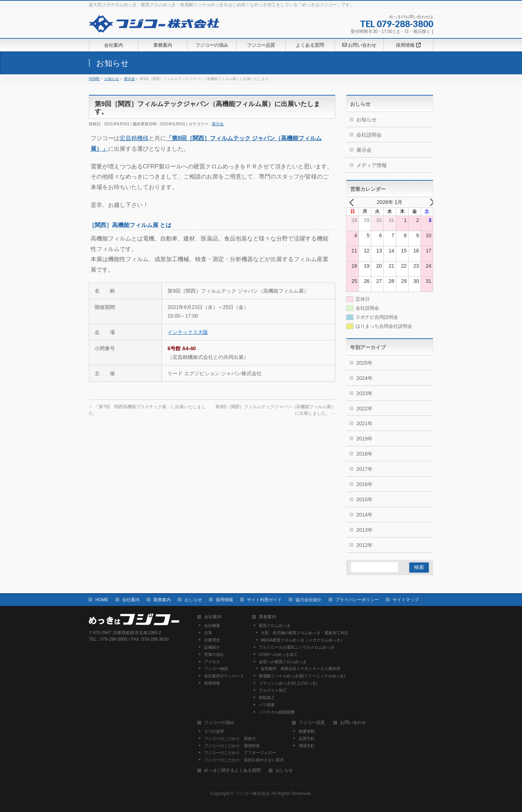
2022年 (364, 409)
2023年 (364, 393)
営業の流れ (214, 654)
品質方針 (307, 738)
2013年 (364, 530)
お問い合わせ (353, 723)
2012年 (364, 545)
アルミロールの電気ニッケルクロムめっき (297, 647)
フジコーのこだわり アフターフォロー (240, 753)
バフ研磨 (267, 705)
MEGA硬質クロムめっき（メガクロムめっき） (302, 640)
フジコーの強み (219, 723)
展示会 (218, 124)
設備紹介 (212, 647)
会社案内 (131, 600)
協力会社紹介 (308, 600)
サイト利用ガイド (264, 600)
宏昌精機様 (134, 138)
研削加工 (267, 698)
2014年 (364, 515)
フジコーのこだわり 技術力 (230, 738)
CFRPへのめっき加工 (278, 654)
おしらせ (193, 600)
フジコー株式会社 (253, 794)
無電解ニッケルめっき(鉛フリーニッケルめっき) (302, 676)
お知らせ (366, 120)
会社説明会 (369, 135)
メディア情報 (372, 165)
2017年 (364, 469)
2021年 (364, 423)
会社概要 (212, 625)
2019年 (364, 439)
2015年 (364, 499)
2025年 (364, 363)
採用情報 (224, 600)
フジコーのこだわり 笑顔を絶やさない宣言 (244, 760)
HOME (102, 600)
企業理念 (212, 640)
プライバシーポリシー (357, 600)
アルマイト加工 (273, 690)
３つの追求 (214, 731)
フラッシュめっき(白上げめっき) (288, 683)
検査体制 (307, 731)
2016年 (364, 484)
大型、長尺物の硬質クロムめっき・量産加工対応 (304, 633)
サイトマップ (406, 600)
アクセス (212, 662)
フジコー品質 (312, 723)
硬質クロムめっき (275, 625)
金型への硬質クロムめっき (283, 662)
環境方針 (307, 746)
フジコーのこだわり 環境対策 (232, 746)
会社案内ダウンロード (224, 676)
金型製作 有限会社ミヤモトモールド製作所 (301, 669)
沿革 (208, 633)
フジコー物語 (216, 669)
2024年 (364, 378)
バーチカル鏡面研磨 (277, 712)
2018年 (364, 454)
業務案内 (162, 600)
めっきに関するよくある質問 (232, 771)
